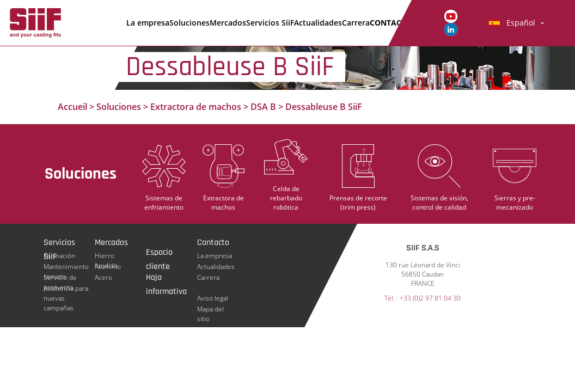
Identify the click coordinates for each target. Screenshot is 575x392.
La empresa (148, 23)
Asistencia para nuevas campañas (66, 289)
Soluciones (189, 23)
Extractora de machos (196, 107)
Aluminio (108, 267)
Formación (59, 256)
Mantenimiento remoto (66, 267)
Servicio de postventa (60, 278)
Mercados (228, 23)
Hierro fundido (106, 256)
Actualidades (318, 23)
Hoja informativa (166, 278)
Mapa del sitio (210, 309)
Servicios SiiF (270, 23)
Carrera (356, 23)
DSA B (263, 107)
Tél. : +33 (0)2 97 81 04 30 (423, 299)
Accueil (72, 107)
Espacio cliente (159, 253)
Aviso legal (213, 298)
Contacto (391, 23)
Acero (103, 277)
